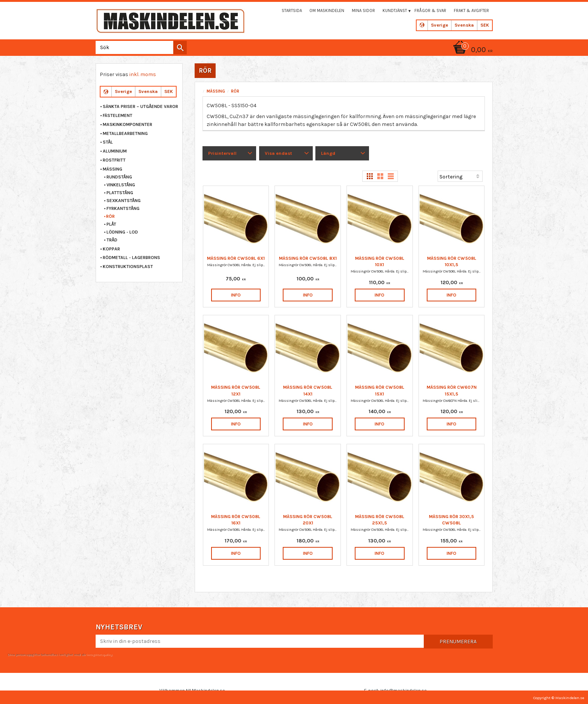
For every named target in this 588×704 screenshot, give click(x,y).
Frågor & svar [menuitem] (430, 11)
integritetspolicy (99, 655)
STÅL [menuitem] (108, 142)
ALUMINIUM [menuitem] (115, 151)
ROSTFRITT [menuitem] (114, 160)
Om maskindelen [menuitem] (327, 11)
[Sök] (180, 48)
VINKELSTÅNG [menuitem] (121, 185)
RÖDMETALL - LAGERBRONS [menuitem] (131, 258)
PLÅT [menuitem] (111, 224)
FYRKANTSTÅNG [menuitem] (123, 208)
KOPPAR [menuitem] (111, 249)
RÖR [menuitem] (110, 216)
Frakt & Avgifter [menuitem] (471, 11)
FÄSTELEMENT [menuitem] (118, 115)
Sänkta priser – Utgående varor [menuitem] (140, 106)
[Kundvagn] (472, 50)
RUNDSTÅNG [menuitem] (119, 177)
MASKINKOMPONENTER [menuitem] (127, 124)
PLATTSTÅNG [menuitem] (120, 193)
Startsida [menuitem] (292, 11)
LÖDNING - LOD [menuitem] (122, 232)
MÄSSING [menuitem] (112, 169)
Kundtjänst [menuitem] (395, 11)
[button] (229, 153)
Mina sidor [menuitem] (363, 11)
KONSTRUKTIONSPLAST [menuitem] (128, 267)
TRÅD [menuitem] (112, 240)
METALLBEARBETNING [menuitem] (125, 133)
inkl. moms (143, 74)
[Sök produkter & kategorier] (140, 47)
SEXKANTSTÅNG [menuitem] (124, 201)
